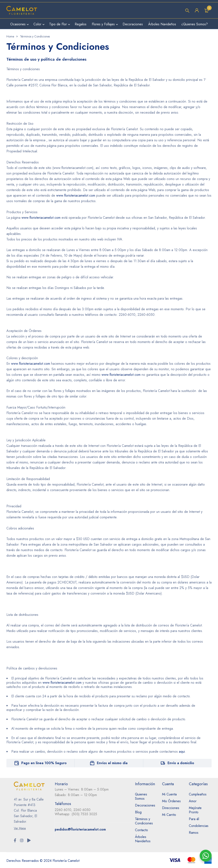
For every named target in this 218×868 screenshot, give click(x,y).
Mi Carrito (169, 815)
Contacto (141, 830)
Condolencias (199, 826)
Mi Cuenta (169, 794)
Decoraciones (145, 805)
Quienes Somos (141, 796)
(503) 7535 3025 (84, 814)
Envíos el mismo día (112, 763)
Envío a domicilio (181, 763)
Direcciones (171, 808)
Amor (193, 801)
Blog (138, 812)
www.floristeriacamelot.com (76, 195)
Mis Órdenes (171, 801)
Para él (194, 819)
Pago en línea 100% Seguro (44, 763)
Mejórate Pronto (195, 810)
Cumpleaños (198, 794)
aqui (182, 751)
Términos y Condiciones (144, 821)
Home (10, 36)
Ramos (194, 833)
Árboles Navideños (143, 839)
